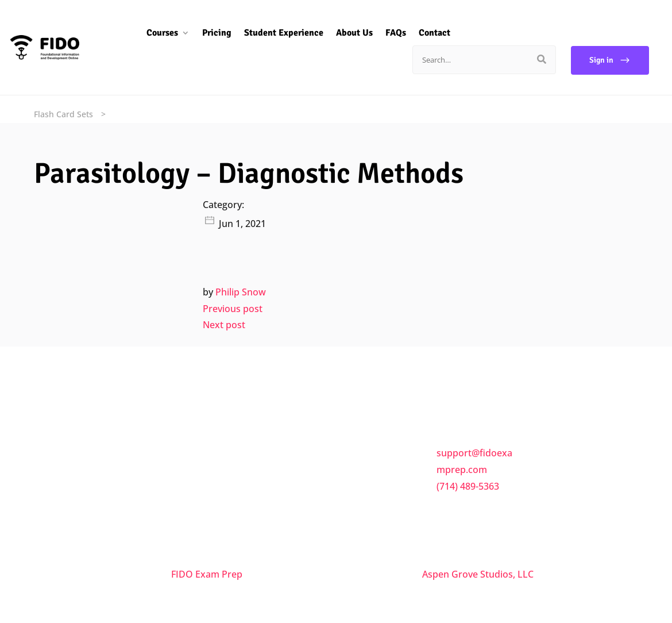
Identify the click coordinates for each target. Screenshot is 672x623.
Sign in (601, 60)
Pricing (208, 33)
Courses (154, 33)
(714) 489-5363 (468, 486)
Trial (355, 512)
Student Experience (275, 33)
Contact (426, 33)
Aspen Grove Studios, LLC (478, 574)
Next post (224, 325)
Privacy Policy (374, 487)
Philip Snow (241, 292)
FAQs (387, 33)
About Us (346, 33)
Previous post (233, 309)
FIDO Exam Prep (207, 574)
